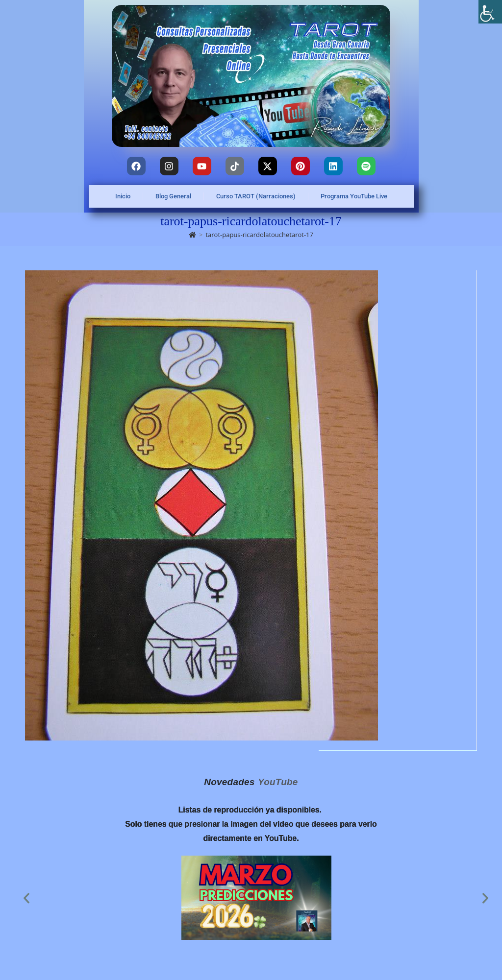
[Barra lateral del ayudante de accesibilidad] (490, 12)
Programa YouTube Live (354, 196)
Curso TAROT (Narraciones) (256, 196)
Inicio (123, 196)
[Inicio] (192, 235)
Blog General (173, 196)
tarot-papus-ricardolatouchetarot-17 (259, 235)
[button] (26, 898)
